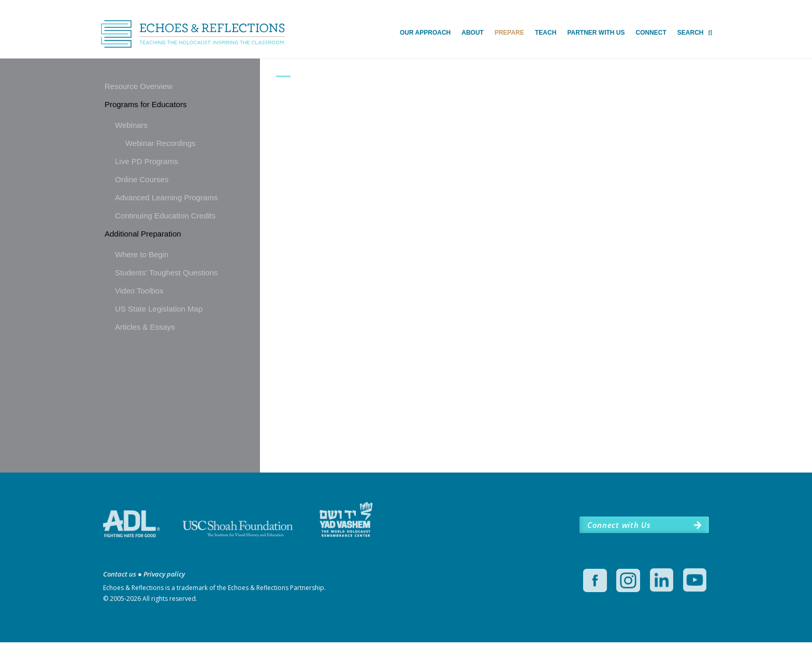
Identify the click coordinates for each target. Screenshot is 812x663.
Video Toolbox (139, 291)
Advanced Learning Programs (166, 198)
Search (691, 33)
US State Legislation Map (159, 309)
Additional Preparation (143, 234)
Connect (651, 33)
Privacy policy (164, 595)
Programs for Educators (146, 105)
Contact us (120, 595)
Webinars (131, 126)
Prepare (509, 33)
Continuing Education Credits (165, 216)
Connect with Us (619, 546)
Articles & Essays (145, 327)
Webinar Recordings (161, 144)
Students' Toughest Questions (166, 273)
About (473, 33)
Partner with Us (596, 33)
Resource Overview (139, 87)
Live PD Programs (147, 162)
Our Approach (425, 33)
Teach (546, 33)
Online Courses (142, 180)
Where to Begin (142, 255)
